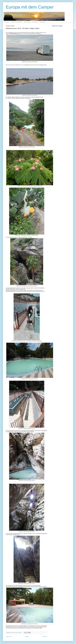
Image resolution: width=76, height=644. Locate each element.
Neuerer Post (9, 637)
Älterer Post (45, 637)
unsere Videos (27, 22)
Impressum (35, 22)
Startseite (7, 22)
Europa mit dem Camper (30, 7)
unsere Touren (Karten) (16, 22)
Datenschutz (43, 22)
